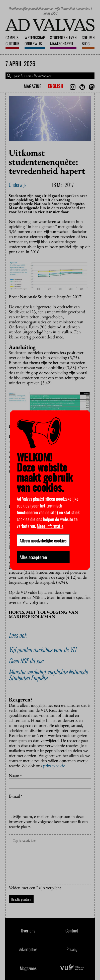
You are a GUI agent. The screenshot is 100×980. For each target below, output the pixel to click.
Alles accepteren (33, 557)
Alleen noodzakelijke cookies (43, 540)
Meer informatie (50, 526)
